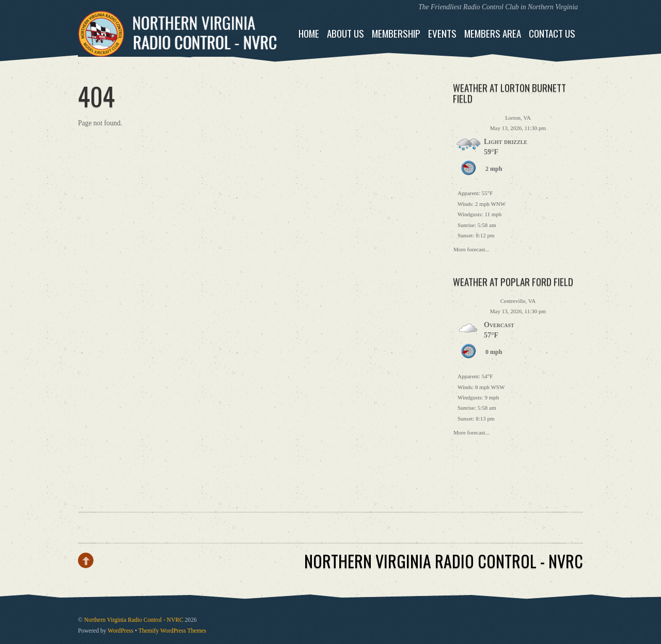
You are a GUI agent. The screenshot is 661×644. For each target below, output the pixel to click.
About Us (345, 33)
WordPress (121, 631)
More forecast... (471, 248)
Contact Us (552, 33)
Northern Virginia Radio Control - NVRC (134, 620)
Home (309, 33)
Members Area (493, 33)
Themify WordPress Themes (172, 631)
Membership (396, 33)
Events (442, 33)
